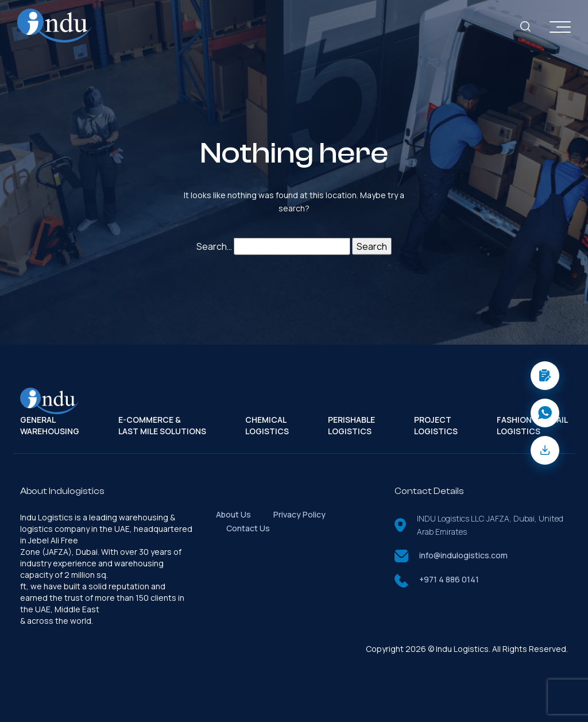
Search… (214, 246)
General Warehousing (50, 425)
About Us (233, 514)
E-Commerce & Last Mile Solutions (162, 425)
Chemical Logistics (267, 425)
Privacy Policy (299, 514)
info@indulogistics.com (463, 555)
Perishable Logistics (351, 425)
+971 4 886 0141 (449, 579)
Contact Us (248, 528)
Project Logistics (436, 425)
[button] (545, 376)
